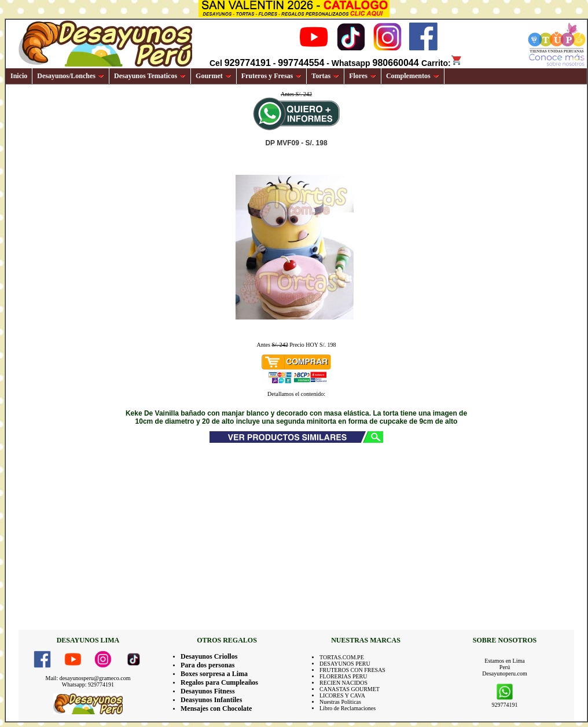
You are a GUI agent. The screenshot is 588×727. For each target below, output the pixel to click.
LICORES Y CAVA (342, 695)
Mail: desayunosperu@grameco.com (88, 678)
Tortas (325, 76)
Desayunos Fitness (208, 691)
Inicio (19, 76)
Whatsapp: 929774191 (88, 684)
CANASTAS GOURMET (350, 689)
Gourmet (214, 76)
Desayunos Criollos (209, 656)
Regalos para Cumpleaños (219, 682)
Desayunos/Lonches (71, 76)
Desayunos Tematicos (150, 76)
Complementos (413, 76)
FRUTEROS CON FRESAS (352, 670)
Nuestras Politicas (340, 702)
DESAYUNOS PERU (345, 664)
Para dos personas (207, 665)
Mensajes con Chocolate (216, 708)
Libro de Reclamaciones (348, 708)
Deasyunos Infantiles (211, 700)
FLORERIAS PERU (343, 676)
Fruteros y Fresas (272, 76)
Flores (363, 76)
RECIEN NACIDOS (343, 683)
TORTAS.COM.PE (342, 657)
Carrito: (442, 63)
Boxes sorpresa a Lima (214, 674)
